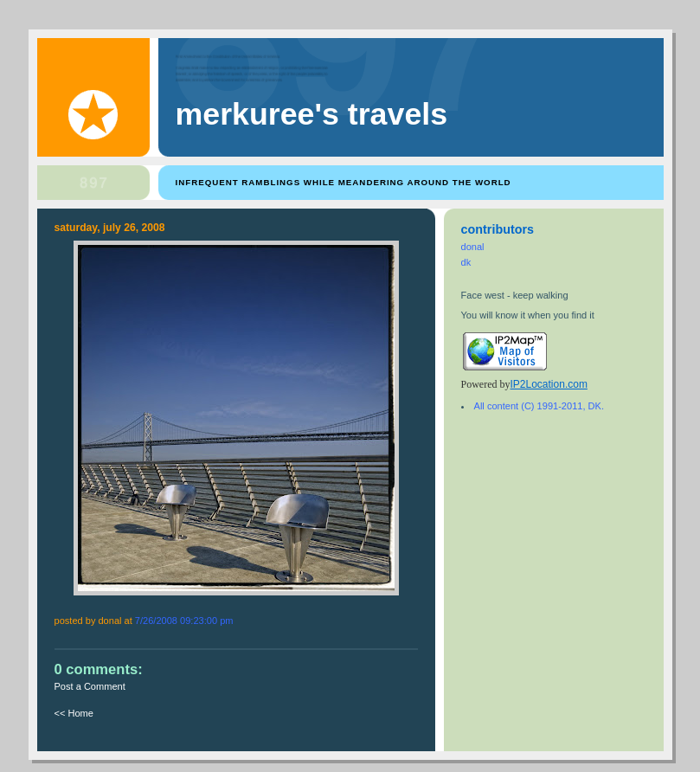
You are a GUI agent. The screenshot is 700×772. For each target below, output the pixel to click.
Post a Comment (90, 686)
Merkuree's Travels (312, 114)
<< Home (74, 713)
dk (466, 262)
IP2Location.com (549, 384)
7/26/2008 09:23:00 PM (184, 621)
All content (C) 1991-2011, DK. (539, 406)
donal (473, 247)
